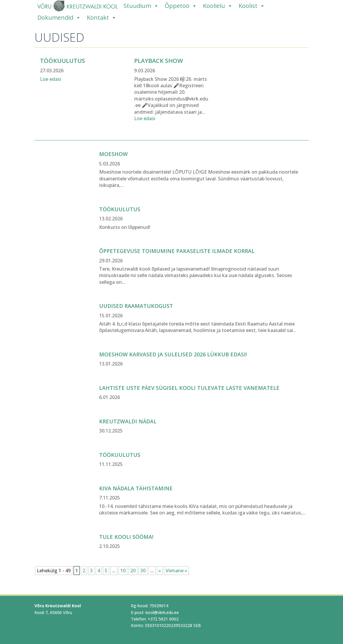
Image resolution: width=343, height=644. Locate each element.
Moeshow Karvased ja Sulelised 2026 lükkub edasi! (173, 354)
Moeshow (113, 154)
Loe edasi (51, 79)
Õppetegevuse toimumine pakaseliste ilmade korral (177, 251)
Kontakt (102, 18)
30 (143, 571)
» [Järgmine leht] (160, 571)
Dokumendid (59, 18)
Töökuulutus (63, 61)
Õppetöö (181, 6)
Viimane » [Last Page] (176, 571)
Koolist (252, 6)
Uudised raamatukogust (136, 306)
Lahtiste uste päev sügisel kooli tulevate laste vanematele (189, 388)
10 (123, 571)
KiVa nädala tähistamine (136, 488)
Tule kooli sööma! (126, 537)
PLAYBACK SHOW (159, 61)
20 (133, 571)
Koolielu (218, 6)
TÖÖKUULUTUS (120, 209)
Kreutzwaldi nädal (128, 421)
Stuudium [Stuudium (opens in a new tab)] (141, 6)
